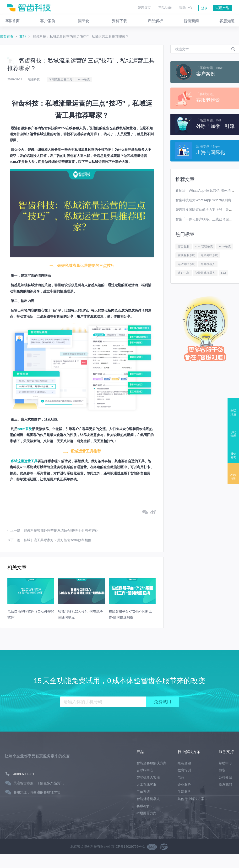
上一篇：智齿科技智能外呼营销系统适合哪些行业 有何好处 (54, 530)
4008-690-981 (24, 774)
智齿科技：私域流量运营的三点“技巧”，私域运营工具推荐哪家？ (81, 36)
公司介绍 (225, 777)
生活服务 (184, 792)
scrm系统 (84, 79)
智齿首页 (144, 8)
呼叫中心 (184, 273)
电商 (181, 777)
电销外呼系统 (209, 255)
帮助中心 (186, 8)
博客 (222, 770)
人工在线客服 (147, 785)
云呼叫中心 (145, 770)
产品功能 (165, 8)
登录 (204, 8)
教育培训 (184, 770)
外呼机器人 (208, 264)
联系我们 (225, 785)
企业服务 (184, 785)
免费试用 (163, 702)
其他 (23, 36)
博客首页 (7, 36)
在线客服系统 (186, 255)
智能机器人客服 (148, 777)
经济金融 (184, 763)
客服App (143, 806)
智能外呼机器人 (205, 273)
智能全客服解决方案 (152, 763)
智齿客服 (184, 246)
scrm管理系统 (204, 246)
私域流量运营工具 (61, 79)
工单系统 (143, 792)
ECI (223, 273)
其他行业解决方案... (192, 799)
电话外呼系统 (186, 264)
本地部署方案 (147, 813)
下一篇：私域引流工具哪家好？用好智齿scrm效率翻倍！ (52, 540)
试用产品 (222, 8)
